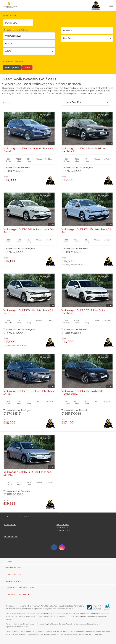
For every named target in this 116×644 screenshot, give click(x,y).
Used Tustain (63, 531)
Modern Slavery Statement (20, 588)
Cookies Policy (13, 575)
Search (27, 68)
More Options (12, 68)
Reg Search (20, 61)
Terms (9, 561)
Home (8, 516)
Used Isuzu (62, 528)
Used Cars (63, 525)
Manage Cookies (14, 581)
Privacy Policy (13, 568)
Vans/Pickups (20, 30)
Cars (7, 30)
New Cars (10, 525)
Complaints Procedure (18, 595)
